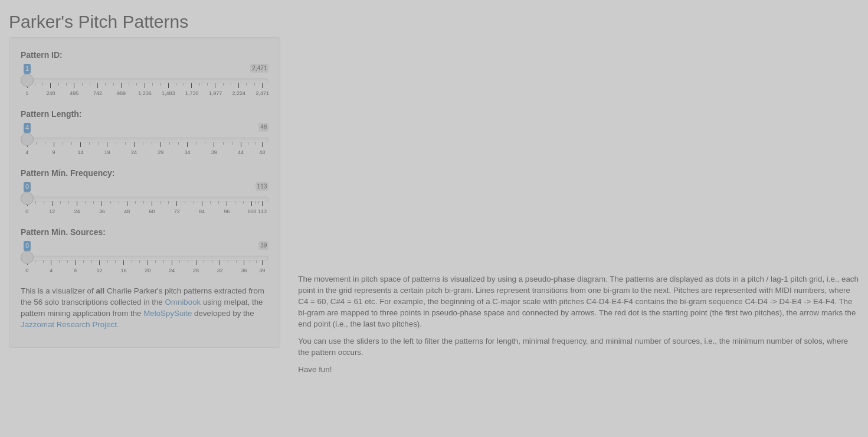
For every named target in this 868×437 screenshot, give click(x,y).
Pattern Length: (51, 114)
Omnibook (183, 302)
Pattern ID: (42, 55)
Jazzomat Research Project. (70, 325)
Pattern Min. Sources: (63, 232)
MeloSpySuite (168, 313)
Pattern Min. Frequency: (68, 173)
